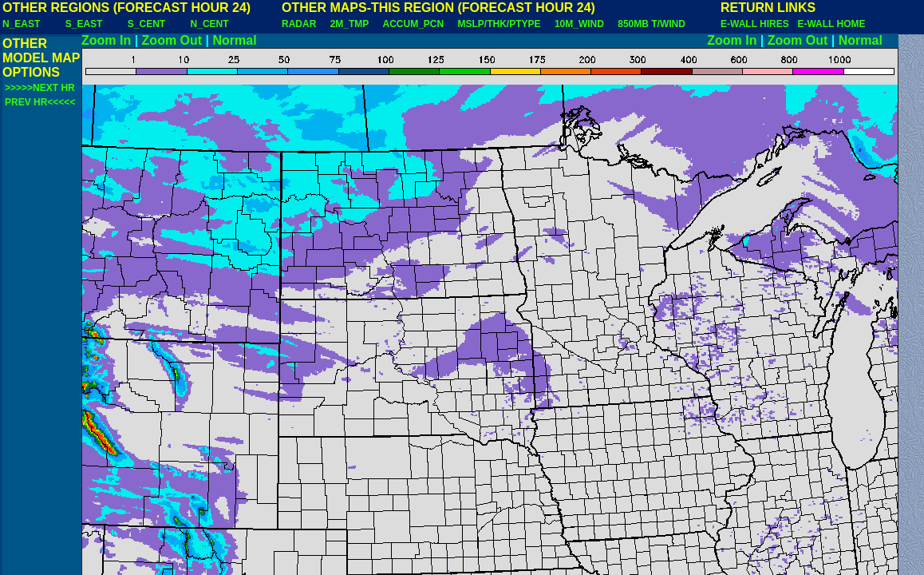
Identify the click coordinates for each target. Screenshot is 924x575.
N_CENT (210, 24)
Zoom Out (172, 40)
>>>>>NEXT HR (40, 88)
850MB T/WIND (652, 24)
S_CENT (146, 24)
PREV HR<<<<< (40, 102)
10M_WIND (579, 24)
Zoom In (106, 40)
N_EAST (21, 24)
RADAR (299, 24)
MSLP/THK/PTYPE (500, 24)
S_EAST (84, 24)
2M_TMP (349, 24)
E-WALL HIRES (757, 24)
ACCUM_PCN (414, 24)
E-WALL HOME (831, 24)
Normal (235, 40)
